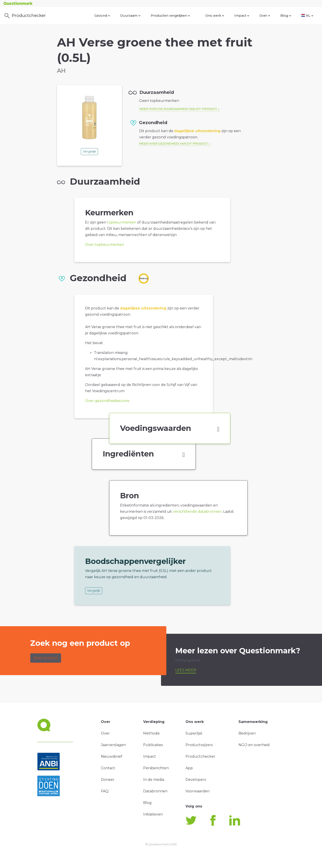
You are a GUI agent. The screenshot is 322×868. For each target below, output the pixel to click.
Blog (286, 16)
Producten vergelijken (170, 16)
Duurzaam (130, 16)
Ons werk (215, 16)
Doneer (108, 780)
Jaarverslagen (113, 745)
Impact (242, 16)
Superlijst (194, 733)
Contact (108, 768)
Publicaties (153, 745)
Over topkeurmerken (105, 245)
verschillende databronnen (197, 512)
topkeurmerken (122, 222)
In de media (154, 780)
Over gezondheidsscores (107, 401)
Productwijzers (199, 745)
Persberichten (156, 768)
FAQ (105, 791)
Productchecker (25, 16)
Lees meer (186, 670)
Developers (196, 780)
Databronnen (155, 791)
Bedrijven (247, 733)
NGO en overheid (254, 745)
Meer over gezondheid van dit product (174, 144)
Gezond (102, 16)
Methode (151, 733)
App (189, 768)
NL (307, 16)
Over (265, 16)
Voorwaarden (198, 791)
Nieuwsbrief (112, 756)
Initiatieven (153, 814)
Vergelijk (89, 151)
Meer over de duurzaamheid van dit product (178, 109)
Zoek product (46, 658)
